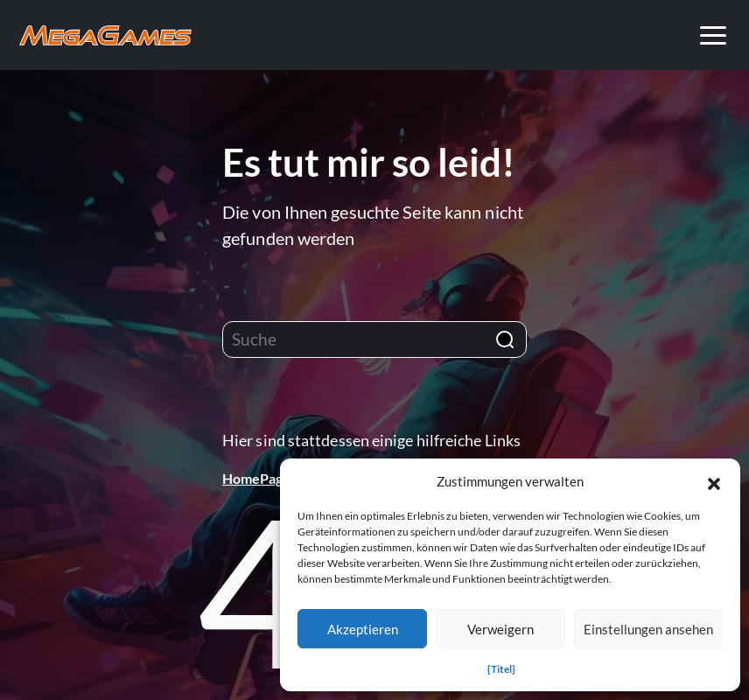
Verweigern (500, 629)
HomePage (256, 478)
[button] (714, 481)
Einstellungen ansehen (648, 629)
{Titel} (501, 669)
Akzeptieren (363, 629)
